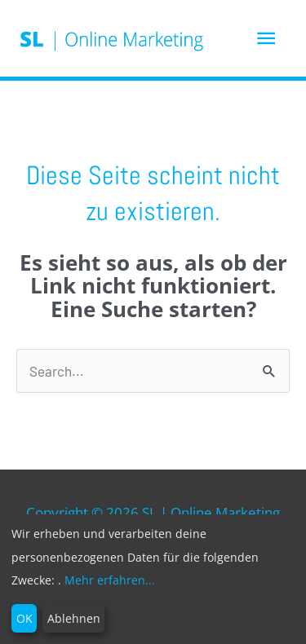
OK (24, 618)
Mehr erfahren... (110, 580)
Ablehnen (74, 618)
